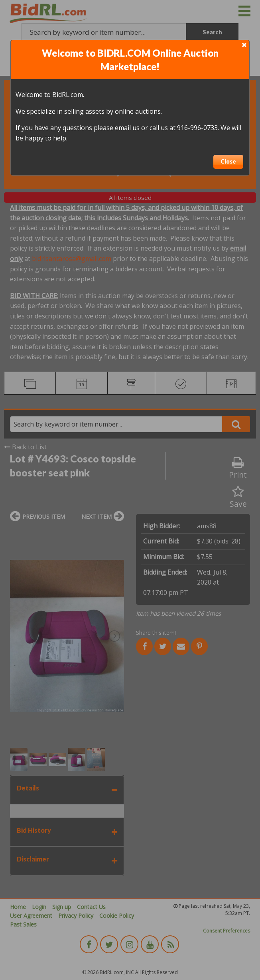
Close (228, 161)
